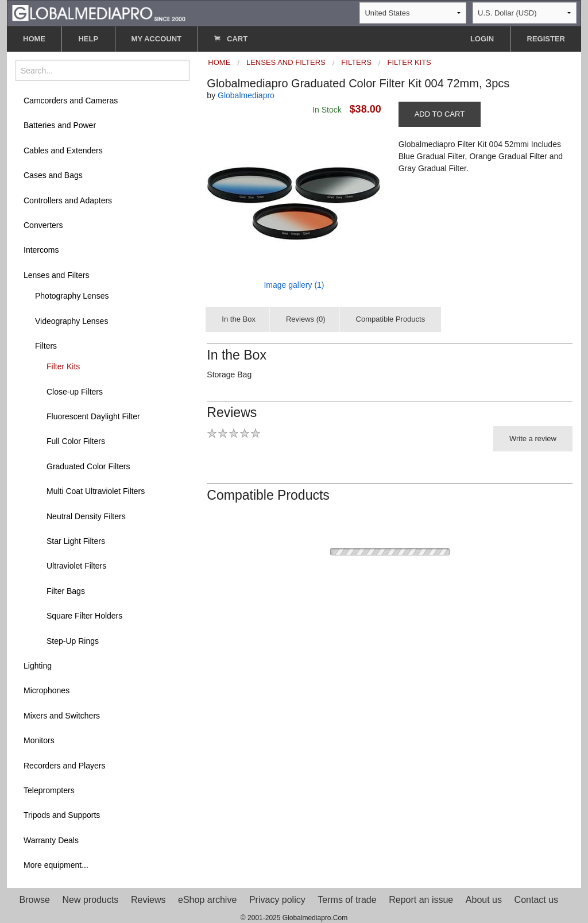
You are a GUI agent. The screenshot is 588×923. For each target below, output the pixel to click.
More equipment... (56, 865)
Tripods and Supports (62, 815)
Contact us (536, 900)
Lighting (38, 666)
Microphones (47, 690)
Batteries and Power (60, 125)
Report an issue (421, 900)
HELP (88, 39)
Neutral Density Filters (86, 516)
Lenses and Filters (56, 275)
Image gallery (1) (294, 285)
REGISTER (546, 39)
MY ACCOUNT (156, 39)
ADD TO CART (440, 114)
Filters (46, 346)
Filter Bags (66, 591)
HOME (34, 39)
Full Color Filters (76, 441)
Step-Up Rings (73, 641)
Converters (43, 225)
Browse (35, 900)
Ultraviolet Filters (76, 566)
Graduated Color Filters (88, 466)
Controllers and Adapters (68, 200)
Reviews (148, 900)
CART (231, 39)
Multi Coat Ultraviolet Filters (96, 491)
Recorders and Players (64, 766)
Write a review (533, 439)
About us (484, 900)
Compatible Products (391, 319)
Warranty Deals (51, 840)
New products (91, 900)
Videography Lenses (71, 321)
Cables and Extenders (63, 150)
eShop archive (207, 900)
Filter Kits (63, 366)
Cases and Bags (53, 175)
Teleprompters (49, 790)
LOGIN (482, 39)
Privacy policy (277, 900)
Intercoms (41, 250)
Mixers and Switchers (62, 716)
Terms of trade (347, 900)
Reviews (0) (306, 319)
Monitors (39, 740)
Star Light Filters (76, 541)
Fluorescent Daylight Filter (93, 416)
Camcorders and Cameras (71, 101)
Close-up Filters (75, 392)
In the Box (239, 319)
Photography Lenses (72, 296)
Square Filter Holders (84, 616)
